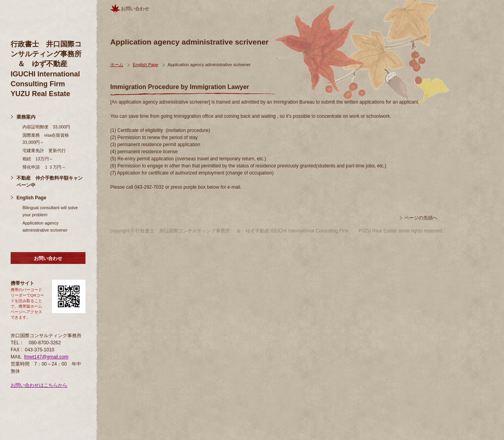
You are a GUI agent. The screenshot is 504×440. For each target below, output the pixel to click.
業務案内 (26, 117)
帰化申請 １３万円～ (44, 167)
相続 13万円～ (38, 159)
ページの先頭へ (421, 218)
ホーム (117, 65)
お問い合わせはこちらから (39, 385)
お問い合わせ (48, 258)
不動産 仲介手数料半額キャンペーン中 (50, 182)
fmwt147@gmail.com (46, 357)
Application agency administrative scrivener (45, 226)
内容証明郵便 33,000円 (46, 127)
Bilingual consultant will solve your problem (50, 211)
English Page (31, 198)
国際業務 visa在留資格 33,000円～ (48, 139)
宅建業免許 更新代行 (44, 150)
